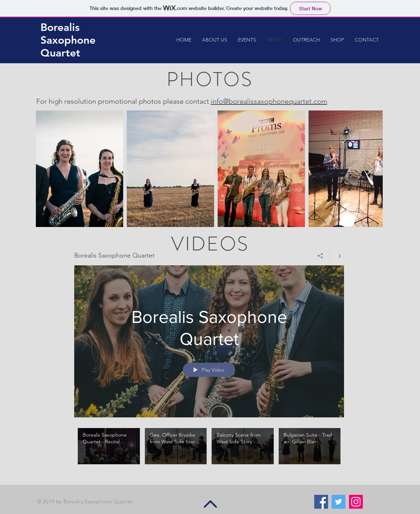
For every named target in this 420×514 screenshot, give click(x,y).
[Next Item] (370, 169)
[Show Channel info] (337, 256)
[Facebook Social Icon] (321, 502)
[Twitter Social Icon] (339, 502)
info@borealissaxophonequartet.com (269, 101)
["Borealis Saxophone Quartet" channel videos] (209, 451)
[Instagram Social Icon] (356, 502)
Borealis (60, 27)
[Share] (320, 256)
